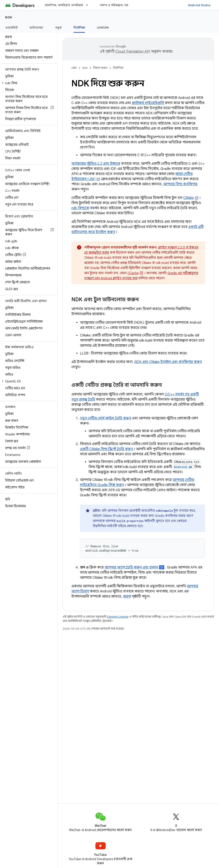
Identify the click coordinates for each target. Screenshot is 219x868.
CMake (189, 198)
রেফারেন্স (103, 28)
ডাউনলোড (36, 28)
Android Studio (199, 5)
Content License (118, 617)
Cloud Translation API (133, 51)
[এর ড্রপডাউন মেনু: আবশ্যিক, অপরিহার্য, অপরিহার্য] (89, 5)
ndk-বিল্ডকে (80, 208)
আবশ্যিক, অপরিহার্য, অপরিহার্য (64, 5)
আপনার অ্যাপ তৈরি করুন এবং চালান (131, 567)
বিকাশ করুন (100, 68)
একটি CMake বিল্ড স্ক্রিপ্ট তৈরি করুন (107, 449)
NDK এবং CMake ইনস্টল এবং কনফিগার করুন (168, 362)
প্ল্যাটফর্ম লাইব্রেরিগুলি (148, 103)
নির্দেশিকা (118, 68)
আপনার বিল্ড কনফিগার (180, 184)
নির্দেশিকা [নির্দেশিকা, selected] (79, 28)
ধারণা (127, 596)
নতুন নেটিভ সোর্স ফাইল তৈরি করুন (106, 418)
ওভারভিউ (11, 28)
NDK (9, 17)
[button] (28, 83)
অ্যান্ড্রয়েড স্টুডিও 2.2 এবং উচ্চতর (96, 164)
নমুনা (58, 28)
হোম (74, 68)
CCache (133, 273)
